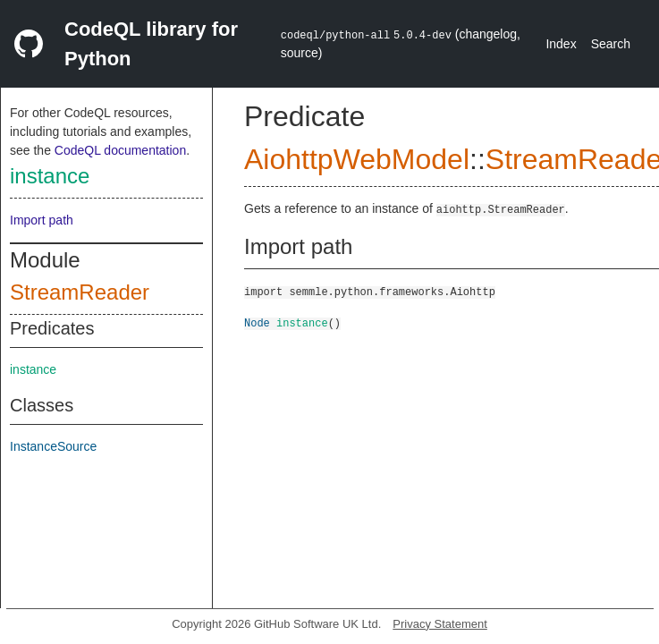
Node (257, 322)
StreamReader (80, 292)
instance (50, 176)
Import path (42, 220)
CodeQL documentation (120, 150)
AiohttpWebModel (357, 159)
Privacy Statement (440, 624)
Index (561, 44)
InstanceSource (53, 446)
